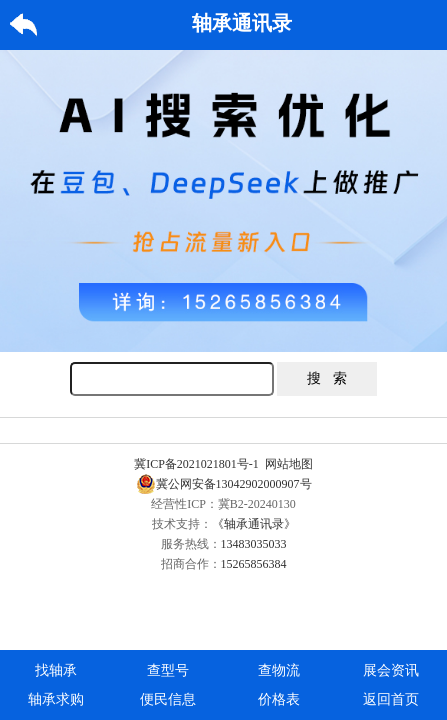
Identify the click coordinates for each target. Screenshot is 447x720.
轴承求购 (56, 699)
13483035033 (254, 544)
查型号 (168, 670)
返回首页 (391, 699)
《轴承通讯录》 (254, 524)
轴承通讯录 (242, 23)
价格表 (279, 699)
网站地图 (289, 464)
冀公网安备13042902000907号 (224, 484)
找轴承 (56, 670)
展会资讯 (391, 670)
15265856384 (254, 564)
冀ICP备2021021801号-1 (196, 464)
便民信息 (168, 699)
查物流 (279, 670)
